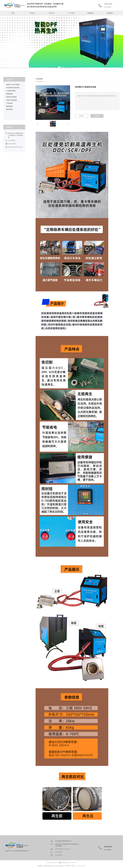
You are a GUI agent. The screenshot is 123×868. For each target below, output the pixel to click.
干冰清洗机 (9, 103)
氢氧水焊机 (9, 109)
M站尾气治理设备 (11, 97)
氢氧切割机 (9, 106)
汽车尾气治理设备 (11, 100)
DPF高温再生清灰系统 (13, 88)
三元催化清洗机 (11, 91)
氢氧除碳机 (9, 94)
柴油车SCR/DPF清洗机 (13, 85)
